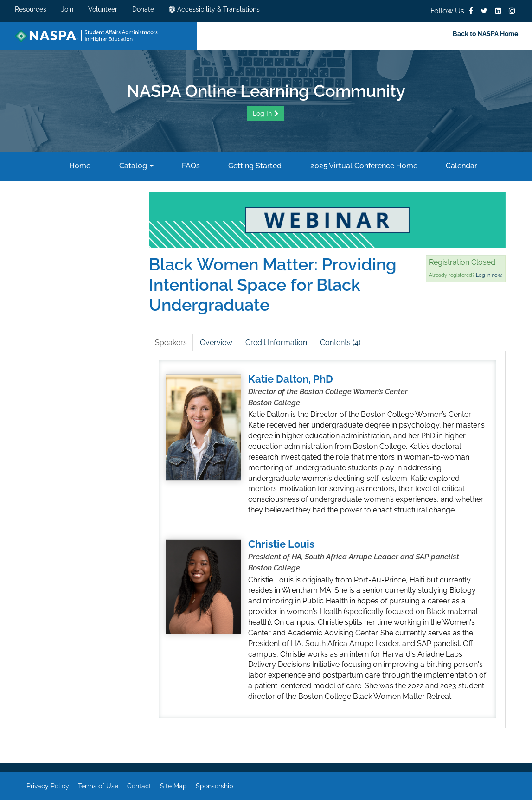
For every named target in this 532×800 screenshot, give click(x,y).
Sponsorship (215, 786)
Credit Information (276, 342)
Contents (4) (340, 342)
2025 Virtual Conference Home (363, 166)
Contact (139, 786)
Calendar (461, 166)
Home (79, 166)
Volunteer (103, 9)
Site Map (173, 786)
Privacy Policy (48, 786)
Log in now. (489, 275)
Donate (143, 9)
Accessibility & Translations (214, 9)
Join (67, 9)
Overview (216, 342)
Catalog (135, 166)
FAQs (190, 166)
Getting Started (254, 166)
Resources (31, 9)
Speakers (171, 342)
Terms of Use (98, 786)
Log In (262, 114)
